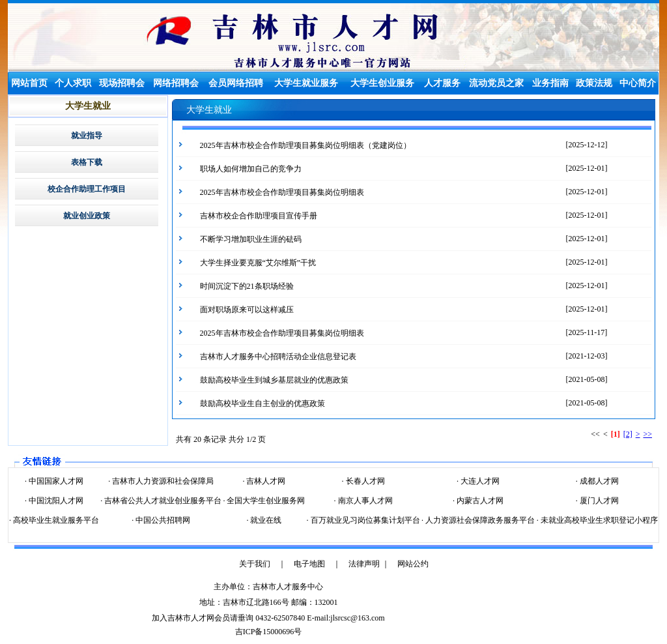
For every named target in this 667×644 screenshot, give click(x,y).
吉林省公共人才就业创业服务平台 (162, 501)
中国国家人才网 (55, 481)
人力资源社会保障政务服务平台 (479, 520)
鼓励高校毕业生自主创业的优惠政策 (263, 403)
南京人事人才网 (364, 501)
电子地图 (309, 564)
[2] (628, 434)
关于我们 (255, 564)
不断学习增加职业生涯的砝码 (251, 239)
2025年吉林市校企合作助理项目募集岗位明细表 (282, 192)
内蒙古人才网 (479, 501)
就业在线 (265, 520)
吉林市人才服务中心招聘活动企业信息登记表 (278, 357)
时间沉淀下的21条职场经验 (247, 286)
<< (595, 434)
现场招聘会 (122, 83)
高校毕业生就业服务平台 (55, 520)
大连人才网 (479, 481)
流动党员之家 (496, 83)
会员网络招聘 (236, 83)
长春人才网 (364, 481)
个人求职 (73, 83)
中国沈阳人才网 (55, 501)
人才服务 (442, 83)
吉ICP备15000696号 (269, 632)
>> (647, 434)
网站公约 (413, 564)
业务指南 (550, 83)
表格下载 (87, 162)
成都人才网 (598, 481)
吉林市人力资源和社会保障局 (162, 481)
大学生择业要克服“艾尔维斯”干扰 (258, 263)
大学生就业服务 (306, 83)
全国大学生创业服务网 (265, 501)
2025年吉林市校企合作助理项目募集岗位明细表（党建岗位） (305, 145)
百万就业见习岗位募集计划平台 (364, 520)
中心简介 (638, 83)
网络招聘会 (176, 83)
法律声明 (364, 564)
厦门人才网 (598, 501)
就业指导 (87, 136)
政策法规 (594, 83)
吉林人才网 (265, 481)
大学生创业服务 (382, 83)
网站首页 (29, 83)
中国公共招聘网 (162, 520)
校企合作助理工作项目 (87, 189)
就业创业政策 (87, 216)
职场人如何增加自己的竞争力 (251, 169)
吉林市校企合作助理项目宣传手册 (259, 216)
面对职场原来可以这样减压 (247, 310)
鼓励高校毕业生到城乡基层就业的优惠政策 (274, 380)
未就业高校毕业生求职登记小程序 (598, 520)
